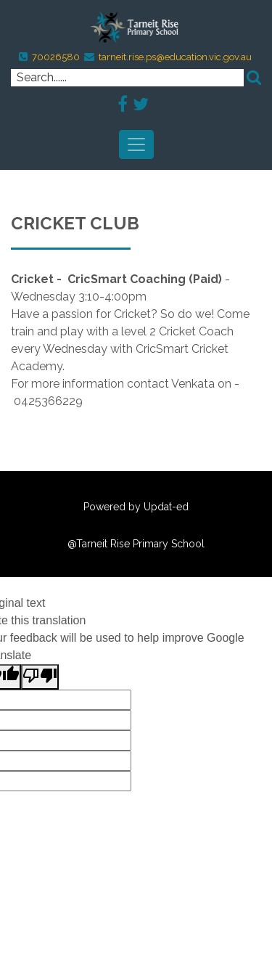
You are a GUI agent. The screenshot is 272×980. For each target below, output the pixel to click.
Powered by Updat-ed (136, 507)
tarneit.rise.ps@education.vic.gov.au (175, 57)
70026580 (56, 57)
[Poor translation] (40, 677)
